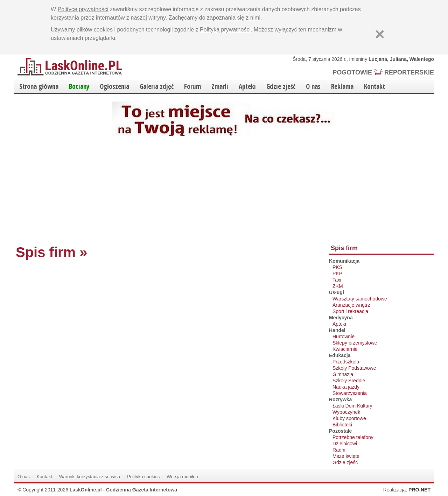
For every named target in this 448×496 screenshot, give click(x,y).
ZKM (338, 286)
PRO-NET (419, 490)
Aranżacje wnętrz (351, 305)
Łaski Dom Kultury (352, 406)
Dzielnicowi (345, 444)
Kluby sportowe (349, 418)
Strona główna (39, 86)
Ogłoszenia (114, 86)
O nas (313, 86)
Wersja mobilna (182, 477)
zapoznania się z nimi (234, 18)
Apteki (247, 86)
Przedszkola (346, 362)
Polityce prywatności (83, 9)
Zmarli (220, 86)
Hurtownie (344, 336)
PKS (337, 267)
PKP (337, 274)
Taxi (337, 280)
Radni (339, 450)
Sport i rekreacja (350, 311)
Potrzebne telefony (353, 437)
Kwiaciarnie (345, 349)
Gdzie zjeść (281, 86)
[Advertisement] (224, 189)
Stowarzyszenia (350, 393)
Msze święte (346, 456)
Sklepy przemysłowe (355, 343)
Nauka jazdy (346, 387)
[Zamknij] (380, 34)
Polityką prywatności (225, 30)
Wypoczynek (346, 412)
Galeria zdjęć (157, 86)
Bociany (79, 86)
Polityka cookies (143, 477)
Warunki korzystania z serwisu (90, 477)
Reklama (342, 86)
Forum (192, 86)
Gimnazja (343, 374)
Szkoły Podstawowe (354, 368)
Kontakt (374, 86)
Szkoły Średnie (349, 381)
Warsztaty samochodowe (360, 299)
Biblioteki (342, 425)
